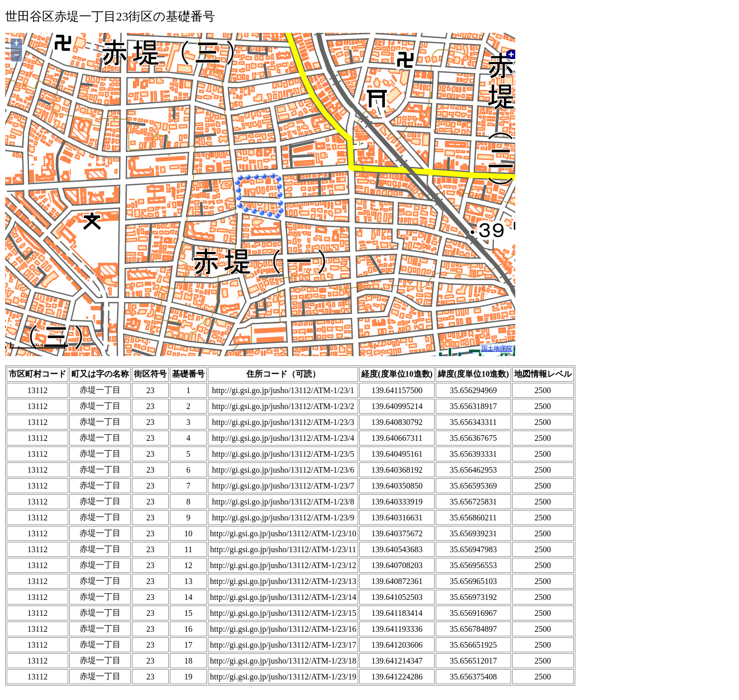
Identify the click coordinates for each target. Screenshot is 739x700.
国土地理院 (497, 348)
